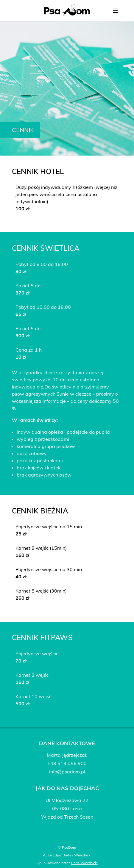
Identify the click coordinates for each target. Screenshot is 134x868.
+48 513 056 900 (67, 763)
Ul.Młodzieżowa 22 (67, 800)
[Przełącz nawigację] (116, 11)
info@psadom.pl (67, 772)
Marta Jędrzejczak (67, 755)
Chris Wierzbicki (84, 863)
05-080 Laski (67, 809)
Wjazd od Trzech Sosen (67, 817)
